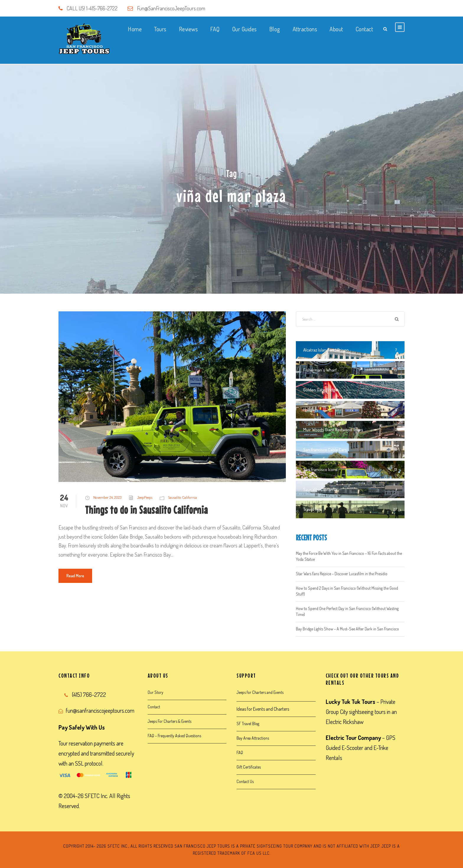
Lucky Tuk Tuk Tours (350, 702)
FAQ (215, 29)
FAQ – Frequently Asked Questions (174, 736)
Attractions (305, 29)
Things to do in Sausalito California (146, 510)
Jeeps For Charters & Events (169, 721)
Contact (364, 29)
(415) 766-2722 (89, 694)
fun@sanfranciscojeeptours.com (100, 710)
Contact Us (245, 781)
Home (135, 29)
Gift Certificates (249, 767)
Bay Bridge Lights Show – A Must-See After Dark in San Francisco (347, 629)
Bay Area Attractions (253, 738)
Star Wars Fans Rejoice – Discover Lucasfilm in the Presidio (342, 574)
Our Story (155, 692)
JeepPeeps (145, 497)
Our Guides (244, 29)
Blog (275, 29)
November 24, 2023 (107, 497)
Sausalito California (182, 497)
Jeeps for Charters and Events (260, 692)
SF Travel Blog (248, 724)
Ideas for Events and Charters (263, 709)
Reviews (189, 29)
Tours (160, 29)
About (336, 29)
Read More (75, 576)
